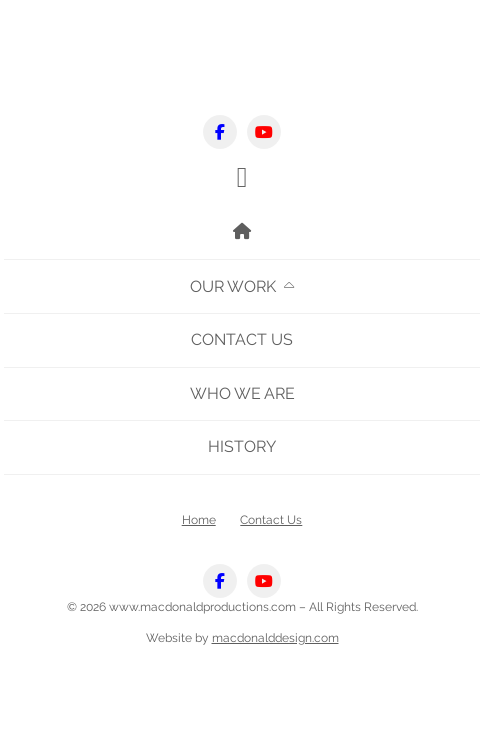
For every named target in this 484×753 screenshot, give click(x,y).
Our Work (233, 286)
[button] (242, 177)
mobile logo (242, 63)
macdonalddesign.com (275, 637)
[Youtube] (264, 132)
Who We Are (242, 393)
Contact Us (242, 339)
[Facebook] (220, 132)
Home (199, 519)
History (242, 446)
